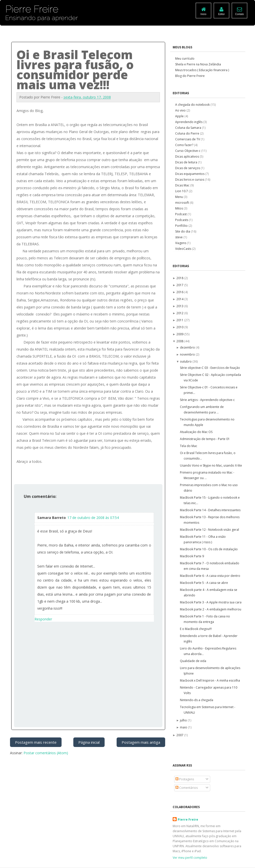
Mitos (179, 208)
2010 (180, 327)
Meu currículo (185, 59)
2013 (180, 306)
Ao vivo (181, 110)
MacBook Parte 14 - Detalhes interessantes (210, 510)
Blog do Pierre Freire (190, 76)
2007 (180, 735)
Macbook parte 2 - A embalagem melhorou (211, 609)
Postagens (185, 779)
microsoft (182, 203)
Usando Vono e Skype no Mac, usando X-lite (211, 465)
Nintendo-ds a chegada (197, 700)
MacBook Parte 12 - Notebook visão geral (209, 530)
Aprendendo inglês (189, 122)
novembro (188, 354)
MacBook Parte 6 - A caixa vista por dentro (210, 576)
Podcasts (182, 220)
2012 (180, 313)
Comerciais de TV (188, 139)
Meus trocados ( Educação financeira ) (202, 70)
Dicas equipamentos (190, 174)
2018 (180, 278)
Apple (180, 116)
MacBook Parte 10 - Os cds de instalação (209, 549)
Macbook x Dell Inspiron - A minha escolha (210, 680)
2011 (180, 320)
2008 (180, 341)
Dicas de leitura (187, 162)
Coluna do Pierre (188, 133)
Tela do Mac (189, 446)
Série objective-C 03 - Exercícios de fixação (210, 368)
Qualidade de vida (193, 661)
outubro (186, 361)
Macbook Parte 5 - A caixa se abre (204, 583)
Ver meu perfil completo (190, 858)
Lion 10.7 (182, 191)
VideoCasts (184, 249)
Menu (179, 197)
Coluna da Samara (189, 128)
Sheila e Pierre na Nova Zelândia (198, 64)
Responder (43, 619)
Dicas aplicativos (187, 156)
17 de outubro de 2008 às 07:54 (93, 518)
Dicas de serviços (188, 168)
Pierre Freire (188, 820)
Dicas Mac (183, 185)
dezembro (188, 347)
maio (184, 727)
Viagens (181, 243)
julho (184, 720)
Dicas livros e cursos (190, 180)
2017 (180, 285)
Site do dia (183, 231)
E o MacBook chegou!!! (196, 629)
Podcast (181, 214)
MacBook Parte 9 (192, 556)
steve (179, 237)
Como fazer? (185, 145)
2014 (180, 299)
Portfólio (182, 226)
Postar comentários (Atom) (46, 753)
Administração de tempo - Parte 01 (205, 439)
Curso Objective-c (188, 151)
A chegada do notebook (193, 105)
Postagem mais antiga (141, 742)
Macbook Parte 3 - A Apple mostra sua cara (211, 602)
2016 (180, 292)
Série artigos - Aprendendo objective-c (207, 400)
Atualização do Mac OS (196, 432)
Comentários (187, 788)
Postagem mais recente (36, 742)
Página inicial (89, 742)
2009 (180, 334)
